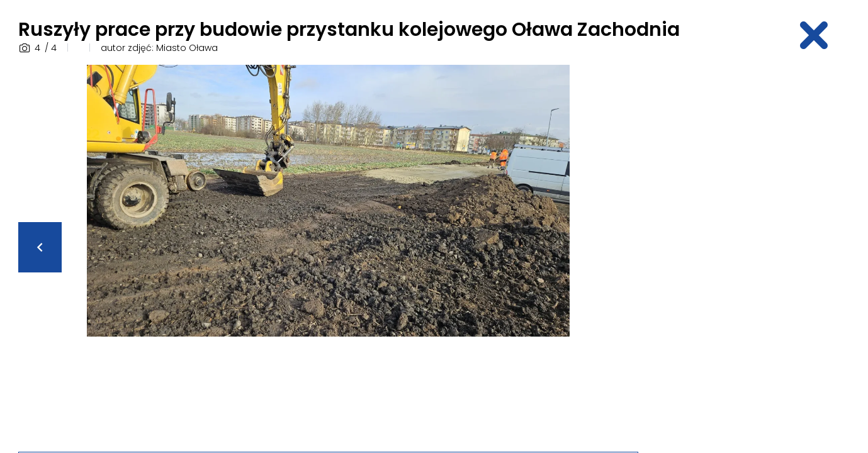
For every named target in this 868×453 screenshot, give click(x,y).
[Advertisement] (752, 254)
